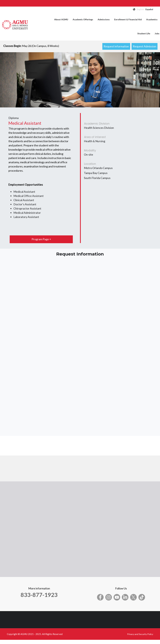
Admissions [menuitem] (104, 19)
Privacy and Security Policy (140, 634)
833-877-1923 (39, 595)
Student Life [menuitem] (144, 33)
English (140, 9)
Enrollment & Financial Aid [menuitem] (128, 19)
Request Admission (145, 46)
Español (149, 9)
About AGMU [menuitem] (61, 19)
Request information (116, 46)
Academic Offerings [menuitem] (83, 19)
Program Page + (41, 239)
